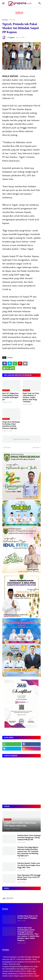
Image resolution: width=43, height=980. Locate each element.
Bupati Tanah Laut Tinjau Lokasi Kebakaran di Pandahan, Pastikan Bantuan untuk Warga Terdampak (31, 398)
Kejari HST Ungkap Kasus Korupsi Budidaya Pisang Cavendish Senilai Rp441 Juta (10, 397)
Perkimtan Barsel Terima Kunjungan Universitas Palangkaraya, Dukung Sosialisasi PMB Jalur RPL (29, 838)
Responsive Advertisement (21, 439)
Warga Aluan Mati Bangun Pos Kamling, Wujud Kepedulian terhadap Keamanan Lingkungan (11, 425)
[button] (3, 3)
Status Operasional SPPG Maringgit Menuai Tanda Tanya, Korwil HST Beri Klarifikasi (29, 877)
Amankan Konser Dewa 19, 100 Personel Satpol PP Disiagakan (27, 917)
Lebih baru (7, 447)
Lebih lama (36, 447)
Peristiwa (12, 20)
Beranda (5, 20)
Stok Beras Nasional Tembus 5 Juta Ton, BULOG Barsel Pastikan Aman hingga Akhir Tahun (29, 865)
